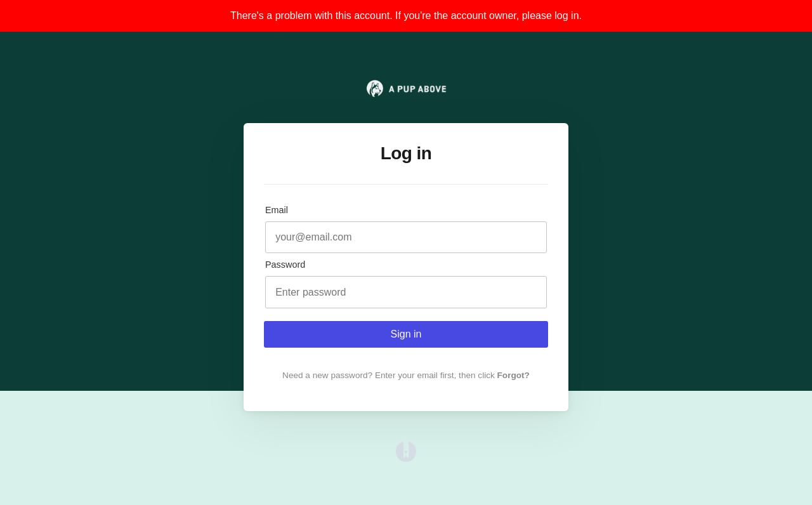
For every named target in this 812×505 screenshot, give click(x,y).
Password (285, 265)
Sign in (406, 334)
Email (277, 210)
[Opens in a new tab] (406, 458)
